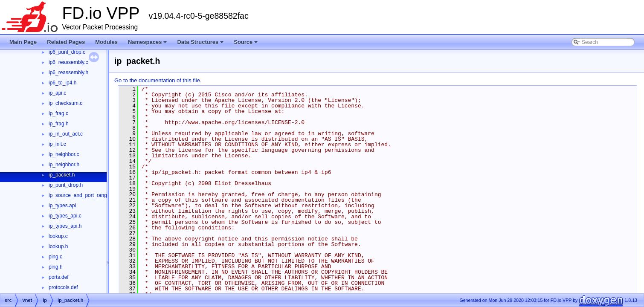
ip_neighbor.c (64, 154)
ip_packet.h (62, 175)
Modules (106, 42)
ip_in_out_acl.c (66, 134)
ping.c (55, 257)
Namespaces (148, 44)
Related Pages (66, 42)
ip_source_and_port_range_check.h (89, 195)
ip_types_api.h (65, 226)
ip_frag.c (58, 113)
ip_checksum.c (65, 103)
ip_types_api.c (65, 216)
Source (246, 44)
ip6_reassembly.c (68, 62)
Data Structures (201, 44)
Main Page (23, 42)
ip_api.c (57, 93)
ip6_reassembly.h (68, 72)
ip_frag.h (59, 124)
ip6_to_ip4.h (62, 83)
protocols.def (63, 287)
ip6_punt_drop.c (67, 52)
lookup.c (58, 236)
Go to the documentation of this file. (158, 80)
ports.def (59, 277)
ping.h (56, 267)
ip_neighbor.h (64, 165)
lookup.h (58, 246)
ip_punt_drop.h (66, 185)
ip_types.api (62, 206)
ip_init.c (57, 144)
